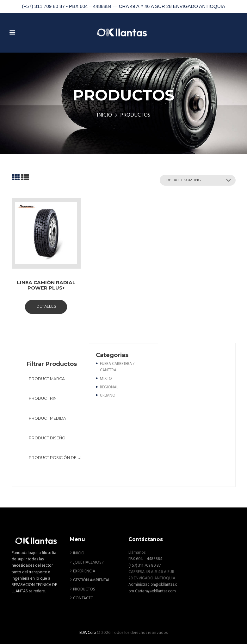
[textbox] (56, 379)
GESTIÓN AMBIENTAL (92, 580)
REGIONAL (109, 388)
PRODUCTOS (85, 588)
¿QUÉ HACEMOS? (88, 562)
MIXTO (106, 379)
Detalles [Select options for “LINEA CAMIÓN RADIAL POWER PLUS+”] (46, 307)
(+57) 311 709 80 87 (145, 565)
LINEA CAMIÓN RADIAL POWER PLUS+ (46, 286)
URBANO (108, 396)
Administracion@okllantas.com (152, 587)
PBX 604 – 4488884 (146, 559)
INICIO (104, 116)
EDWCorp (88, 632)
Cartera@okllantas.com (149, 597)
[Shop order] (195, 180)
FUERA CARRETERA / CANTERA (117, 368)
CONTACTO (84, 597)
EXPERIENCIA (84, 571)
